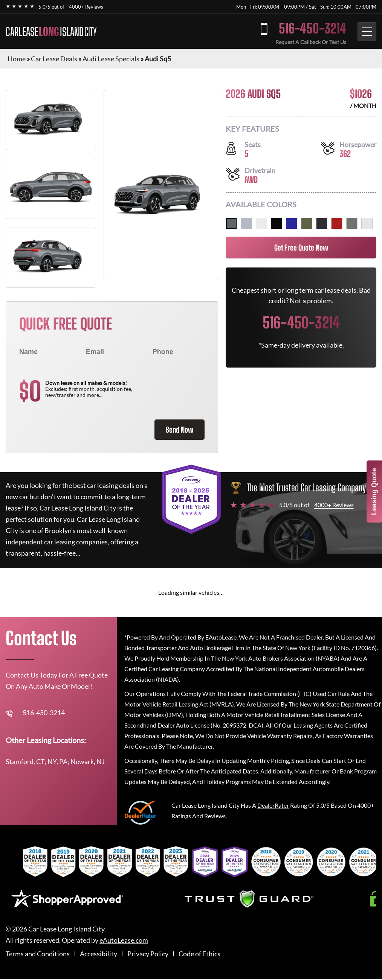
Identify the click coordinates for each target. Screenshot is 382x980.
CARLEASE (51, 32)
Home (17, 59)
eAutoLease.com (124, 940)
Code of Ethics (199, 954)
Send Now (180, 430)
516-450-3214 (312, 28)
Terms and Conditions (38, 954)
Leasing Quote (374, 492)
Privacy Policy (148, 954)
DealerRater (273, 805)
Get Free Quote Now (301, 248)
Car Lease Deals (54, 59)
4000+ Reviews (86, 7)
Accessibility (99, 954)
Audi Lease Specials (111, 59)
